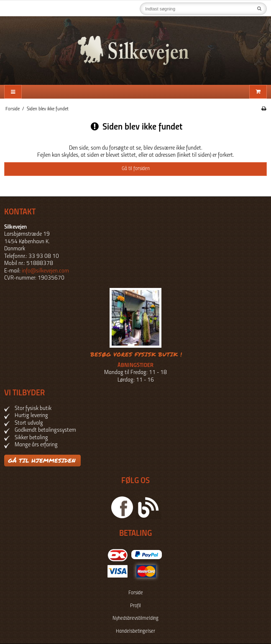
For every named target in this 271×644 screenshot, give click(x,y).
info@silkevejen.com (45, 271)
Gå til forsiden (136, 169)
